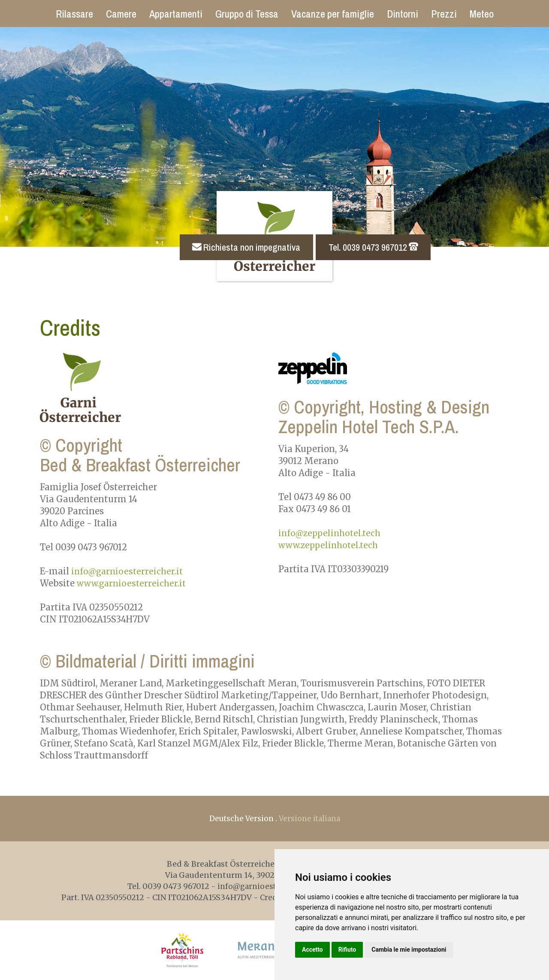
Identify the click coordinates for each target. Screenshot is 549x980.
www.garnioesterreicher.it (133, 583)
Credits (268, 897)
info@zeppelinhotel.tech (332, 533)
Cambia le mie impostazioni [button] (409, 950)
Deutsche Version (240, 818)
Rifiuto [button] (347, 950)
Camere (121, 14)
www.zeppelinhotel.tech (330, 545)
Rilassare (74, 14)
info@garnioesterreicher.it (129, 571)
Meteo (482, 14)
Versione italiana (311, 818)
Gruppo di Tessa (247, 14)
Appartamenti (176, 14)
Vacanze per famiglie (333, 14)
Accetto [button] (312, 950)
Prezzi (444, 14)
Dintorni (403, 14)
